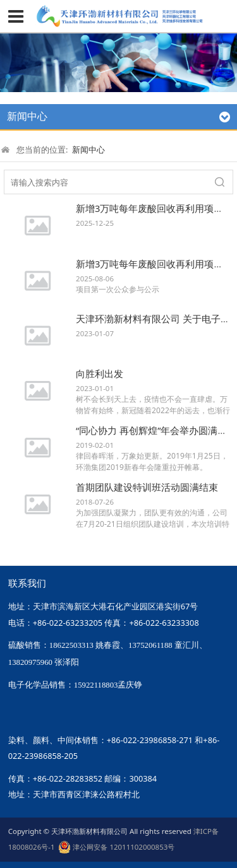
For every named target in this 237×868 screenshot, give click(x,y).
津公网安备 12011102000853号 (116, 847)
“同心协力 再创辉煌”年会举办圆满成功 (156, 430)
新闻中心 (88, 150)
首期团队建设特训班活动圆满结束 (147, 487)
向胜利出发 (100, 373)
